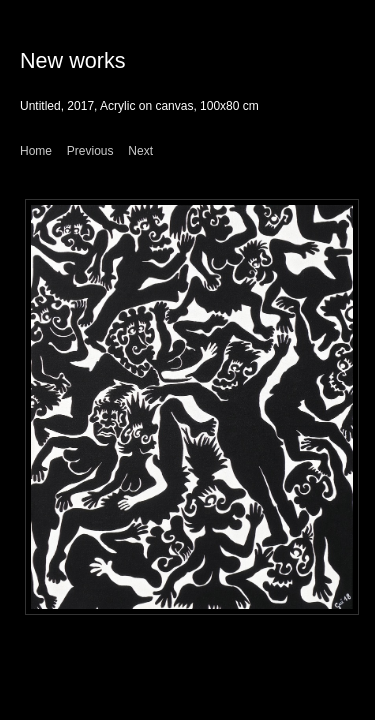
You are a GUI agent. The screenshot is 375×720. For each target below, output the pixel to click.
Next (140, 151)
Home (36, 151)
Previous (90, 151)
